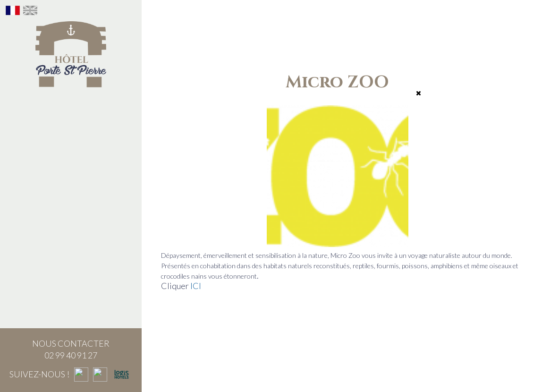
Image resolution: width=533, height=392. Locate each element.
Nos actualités (71, 289)
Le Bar (71, 173)
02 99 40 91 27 (71, 355)
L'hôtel (71, 103)
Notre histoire (71, 127)
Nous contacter (71, 265)
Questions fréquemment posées (71, 317)
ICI (196, 286)
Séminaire (71, 219)
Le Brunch (71, 150)
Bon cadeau (71, 196)
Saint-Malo (71, 242)
